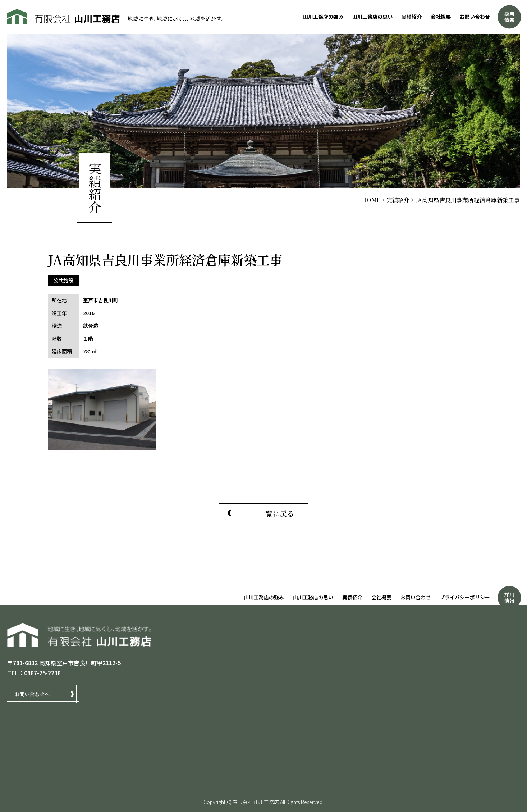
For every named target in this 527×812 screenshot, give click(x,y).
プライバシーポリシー (465, 597)
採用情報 (509, 17)
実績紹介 (412, 17)
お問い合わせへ (32, 694)
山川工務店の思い (372, 17)
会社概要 (441, 17)
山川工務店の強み (323, 17)
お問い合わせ (475, 17)
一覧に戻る (276, 513)
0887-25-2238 (42, 673)
